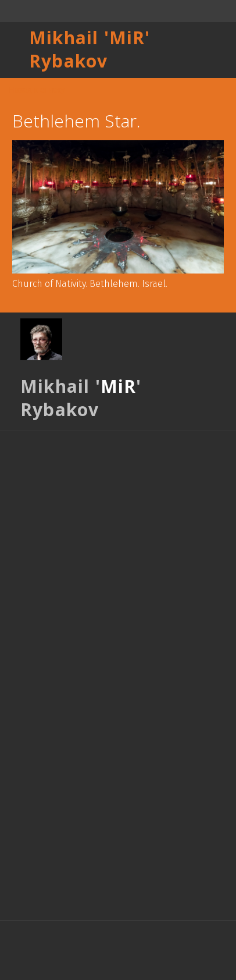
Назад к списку (37, 90)
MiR (127, 38)
